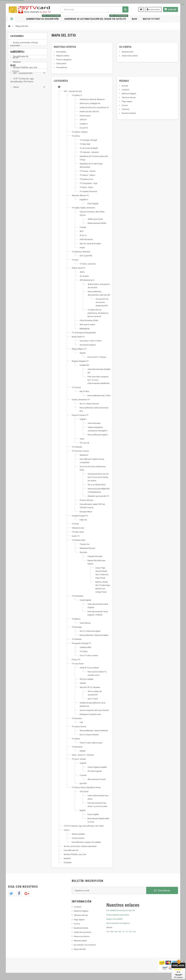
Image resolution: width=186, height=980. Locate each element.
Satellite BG (84, 365)
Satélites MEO (86, 647)
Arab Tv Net (17, 121)
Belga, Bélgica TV (79, 349)
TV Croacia (76, 387)
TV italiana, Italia (78, 540)
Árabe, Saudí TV (78, 268)
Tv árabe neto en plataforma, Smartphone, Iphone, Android (98, 313)
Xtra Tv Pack (93, 699)
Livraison (125, 90)
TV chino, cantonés (88, 264)
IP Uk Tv (83, 235)
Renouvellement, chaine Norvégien (94, 635)
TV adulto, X (77, 95)
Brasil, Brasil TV (78, 337)
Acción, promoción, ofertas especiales (24, 46)
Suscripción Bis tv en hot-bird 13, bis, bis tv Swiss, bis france (98, 477)
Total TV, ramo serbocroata (91, 743)
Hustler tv (84, 124)
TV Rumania (77, 718)
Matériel (17, 64)
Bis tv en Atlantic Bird (97, 485)
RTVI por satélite (87, 679)
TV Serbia (76, 739)
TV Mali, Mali (85, 144)
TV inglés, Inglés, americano (83, 208)
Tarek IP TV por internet (89, 668)
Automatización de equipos (118, 923)
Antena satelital (78, 834)
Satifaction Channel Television (92, 99)
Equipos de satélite (114, 919)
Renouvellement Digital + (98, 435)
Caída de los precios (83, 932)
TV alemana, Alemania (81, 252)
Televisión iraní (78, 528)
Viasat (82, 248)
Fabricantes (17, 101)
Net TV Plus (84, 391)
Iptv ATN (83, 783)
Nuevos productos (82, 936)
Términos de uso (129, 97)
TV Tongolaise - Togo (89, 183)
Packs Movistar (94, 423)
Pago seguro (127, 101)
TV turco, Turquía (79, 759)
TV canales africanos (88, 191)
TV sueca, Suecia (79, 726)
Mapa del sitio (80, 949)
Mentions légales (129, 94)
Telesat (83, 353)
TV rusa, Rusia (78, 664)
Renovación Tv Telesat (97, 357)
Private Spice (85, 116)
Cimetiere (17, 53)
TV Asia (75, 260)
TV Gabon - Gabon (87, 175)
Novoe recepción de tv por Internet (94, 710)
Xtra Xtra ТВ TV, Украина (90, 687)
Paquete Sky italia (95, 556)
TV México (76, 619)
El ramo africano (87, 500)
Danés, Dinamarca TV (81, 400)
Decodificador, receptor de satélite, (86, 842)
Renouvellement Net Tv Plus (99, 395)
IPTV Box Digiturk (95, 771)
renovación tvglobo (88, 345)
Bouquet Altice (86, 512)
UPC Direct (84, 792)
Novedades (61, 52)
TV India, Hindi (78, 532)
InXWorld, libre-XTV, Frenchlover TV (94, 107)
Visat (82, 439)
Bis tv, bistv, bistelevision (23, 164)
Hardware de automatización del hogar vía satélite (96, 18)
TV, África (76, 136)
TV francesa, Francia (80, 451)
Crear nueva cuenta (129, 56)
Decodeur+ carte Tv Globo (91, 341)
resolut (15, 173)
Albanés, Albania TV (80, 195)
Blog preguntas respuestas (118, 915)
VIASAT (83, 683)
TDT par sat (84, 443)
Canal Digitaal (85, 600)
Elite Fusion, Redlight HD (90, 103)
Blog (134, 19)
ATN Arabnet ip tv (87, 280)
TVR (81, 722)
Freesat (83, 227)
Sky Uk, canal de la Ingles (90, 244)
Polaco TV (76, 660)
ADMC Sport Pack (95, 219)
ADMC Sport (18, 113)
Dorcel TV (84, 128)
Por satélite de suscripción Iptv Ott (121, 910)
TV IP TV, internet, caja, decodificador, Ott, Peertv (22, 82)
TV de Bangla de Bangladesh (84, 333)
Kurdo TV (76, 536)
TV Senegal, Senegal (88, 140)
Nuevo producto (19, 155)
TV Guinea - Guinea (88, 171)
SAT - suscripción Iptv (23, 75)
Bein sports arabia (87, 325)
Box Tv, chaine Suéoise (89, 735)
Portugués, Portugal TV (81, 643)
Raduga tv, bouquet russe (90, 714)
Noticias (16, 151)
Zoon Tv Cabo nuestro (89, 655)
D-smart (83, 775)
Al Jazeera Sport (19, 117)
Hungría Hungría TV (80, 516)
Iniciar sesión (153, 9)
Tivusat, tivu (85, 544)
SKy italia (16, 160)
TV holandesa (78, 596)
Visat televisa (85, 623)
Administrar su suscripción (43, 18)
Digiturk (83, 763)
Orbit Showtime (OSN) (89, 320)
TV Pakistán (77, 639)
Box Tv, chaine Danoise (89, 404)
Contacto (125, 109)
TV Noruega (77, 627)
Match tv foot (151, 19)
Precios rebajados (64, 60)
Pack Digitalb (93, 204)
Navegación (12, 19)
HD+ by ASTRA (86, 256)
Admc (82, 272)
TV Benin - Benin (86, 187)
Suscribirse (162, 890)
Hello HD (83, 520)
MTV (82, 231)
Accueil (125, 86)
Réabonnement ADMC (97, 223)
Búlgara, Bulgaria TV (80, 361)
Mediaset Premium (88, 548)
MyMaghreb (85, 329)
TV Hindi (75, 524)
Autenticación (127, 52)
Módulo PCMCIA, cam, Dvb (25, 70)
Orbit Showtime (86, 239)
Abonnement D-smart (97, 779)
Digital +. (83, 419)
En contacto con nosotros (85, 945)
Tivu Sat (15, 169)
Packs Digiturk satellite (97, 767)
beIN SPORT (17, 126)
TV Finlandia (77, 447)
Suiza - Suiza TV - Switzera (83, 755)
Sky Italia (83, 552)
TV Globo (84, 651)
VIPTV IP (83, 120)
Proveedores (61, 67)
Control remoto (78, 838)
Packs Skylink (93, 814)
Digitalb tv (84, 200)
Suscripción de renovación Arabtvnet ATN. (102, 302)
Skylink (83, 751)
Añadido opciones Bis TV (98, 496)
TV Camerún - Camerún (89, 152)
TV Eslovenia (77, 747)
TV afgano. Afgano (80, 132)
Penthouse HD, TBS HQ (89, 112)
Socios (125, 105)
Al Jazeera (84, 276)
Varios (16, 89)
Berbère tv (84, 455)
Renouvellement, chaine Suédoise (94, 731)
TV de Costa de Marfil (89, 148)
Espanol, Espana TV (80, 415)
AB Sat (15, 108)
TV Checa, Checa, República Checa (86, 787)
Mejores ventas (63, 56)
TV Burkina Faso (87, 179)
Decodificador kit (20, 59)
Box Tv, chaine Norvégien (90, 631)
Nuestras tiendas (129, 113)
